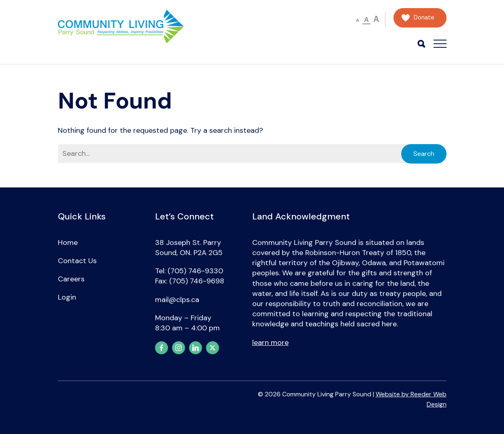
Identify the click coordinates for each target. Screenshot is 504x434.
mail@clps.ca (177, 300)
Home (68, 243)
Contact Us (77, 261)
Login (67, 297)
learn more (270, 343)
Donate (424, 18)
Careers (71, 279)
